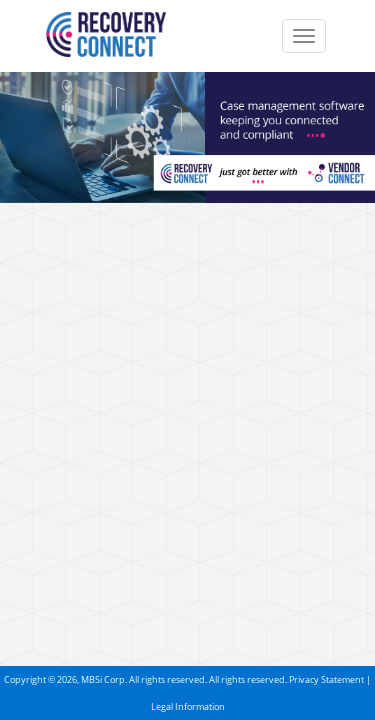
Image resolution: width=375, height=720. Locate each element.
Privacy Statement (326, 679)
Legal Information (188, 706)
